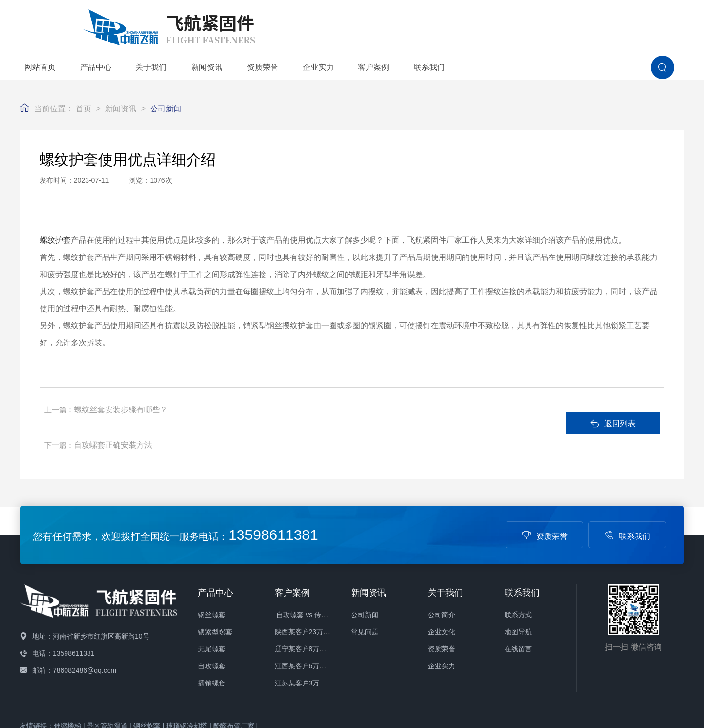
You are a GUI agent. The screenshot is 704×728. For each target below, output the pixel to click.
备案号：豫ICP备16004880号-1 (355, 682)
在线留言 (518, 590)
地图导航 (518, 573)
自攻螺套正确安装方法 (345, 378)
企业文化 (441, 573)
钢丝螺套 (212, 556)
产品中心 (272, 24)
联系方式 (518, 556)
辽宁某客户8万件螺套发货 (314, 590)
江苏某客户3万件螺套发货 (314, 624)
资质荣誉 (439, 24)
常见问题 (365, 573)
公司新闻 (166, 77)
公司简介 (441, 556)
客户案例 (550, 24)
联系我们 (605, 24)
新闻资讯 (383, 24)
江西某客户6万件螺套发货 (314, 607)
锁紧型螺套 (215, 573)
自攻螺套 (212, 607)
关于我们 (327, 24)
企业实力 (494, 24)
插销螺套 (212, 624)
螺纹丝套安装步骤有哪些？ (123, 378)
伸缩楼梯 (67, 667)
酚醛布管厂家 (234, 667)
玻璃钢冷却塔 (187, 667)
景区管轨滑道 (107, 667)
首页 (84, 77)
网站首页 (216, 24)
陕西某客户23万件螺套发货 (316, 573)
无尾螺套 (212, 590)
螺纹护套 (55, 209)
